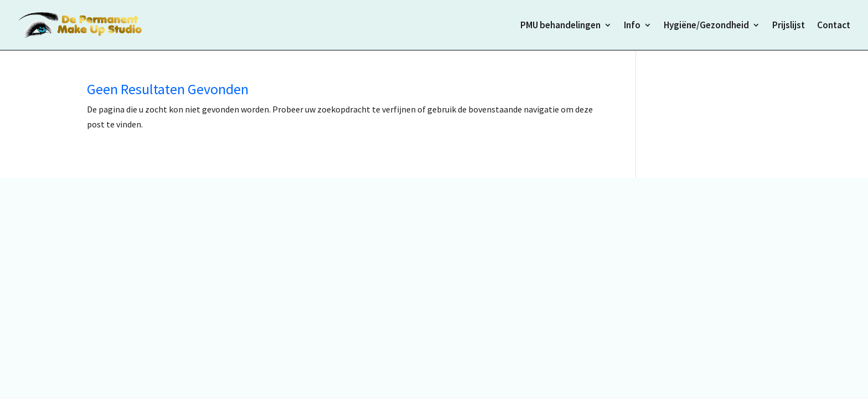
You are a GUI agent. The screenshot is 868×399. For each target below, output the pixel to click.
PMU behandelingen (560, 26)
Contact (834, 26)
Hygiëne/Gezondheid (706, 26)
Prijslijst (789, 26)
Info (632, 26)
